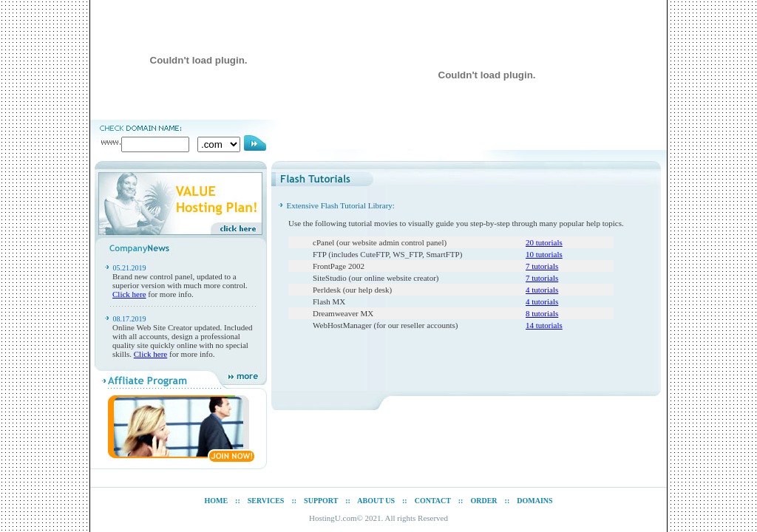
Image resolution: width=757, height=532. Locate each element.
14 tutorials (544, 325)
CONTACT (433, 501)
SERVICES (266, 501)
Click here (129, 294)
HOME (216, 501)
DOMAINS (534, 501)
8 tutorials (542, 313)
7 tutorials (542, 266)
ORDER (483, 501)
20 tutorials (544, 242)
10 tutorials (544, 254)
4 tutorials (542, 290)
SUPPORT (321, 501)
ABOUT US (376, 501)
